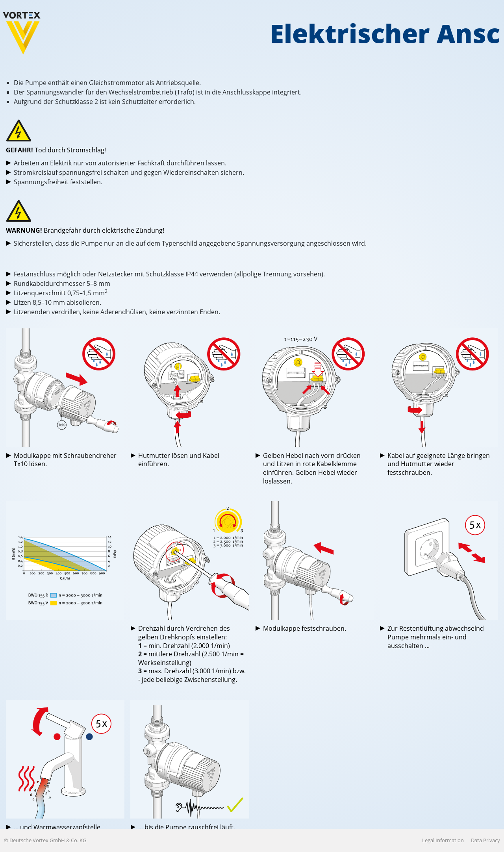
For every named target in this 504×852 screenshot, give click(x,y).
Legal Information (443, 840)
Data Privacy (485, 840)
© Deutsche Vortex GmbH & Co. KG (45, 840)
